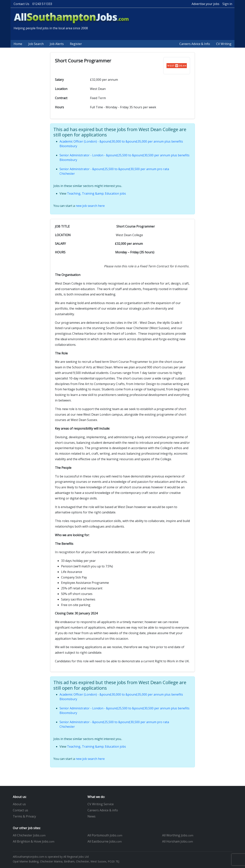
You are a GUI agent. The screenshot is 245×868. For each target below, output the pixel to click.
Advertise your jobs (205, 4)
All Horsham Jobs (178, 841)
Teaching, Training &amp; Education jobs (96, 193)
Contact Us (21, 4)
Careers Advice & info (103, 810)
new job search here (90, 206)
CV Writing (224, 44)
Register (76, 44)
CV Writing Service (101, 804)
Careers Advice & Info (195, 44)
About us (19, 804)
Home (18, 44)
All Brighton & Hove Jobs (34, 841)
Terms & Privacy (24, 816)
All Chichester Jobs (29, 835)
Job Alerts (57, 44)
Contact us (20, 810)
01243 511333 (42, 4)
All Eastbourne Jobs (105, 841)
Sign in (227, 4)
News (91, 816)
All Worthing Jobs (178, 835)
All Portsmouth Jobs (105, 835)
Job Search (36, 44)
